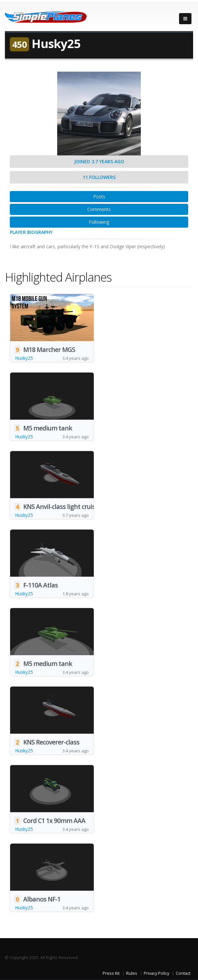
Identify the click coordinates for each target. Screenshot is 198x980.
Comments (99, 209)
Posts (99, 196)
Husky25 (24, 358)
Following (99, 222)
